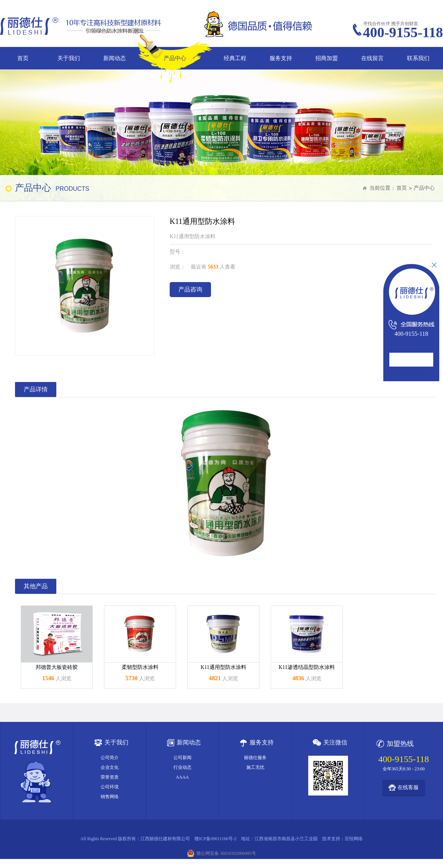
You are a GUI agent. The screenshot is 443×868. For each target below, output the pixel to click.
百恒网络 (354, 839)
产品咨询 (190, 289)
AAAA (182, 777)
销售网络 (110, 797)
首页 (23, 58)
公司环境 (110, 787)
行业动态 (182, 767)
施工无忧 (255, 767)
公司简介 (110, 758)
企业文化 (110, 767)
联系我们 (418, 58)
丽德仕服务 (255, 758)
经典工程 (235, 58)
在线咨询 (411, 374)
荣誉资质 (110, 777)
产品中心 (175, 58)
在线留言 (372, 58)
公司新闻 (182, 758)
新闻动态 (115, 58)
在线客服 (408, 787)
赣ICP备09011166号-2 (215, 839)
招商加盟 (327, 58)
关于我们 (69, 58)
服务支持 (281, 58)
